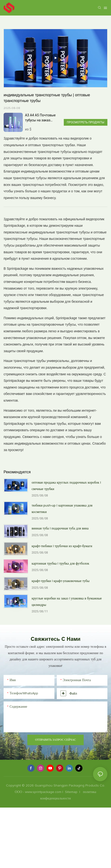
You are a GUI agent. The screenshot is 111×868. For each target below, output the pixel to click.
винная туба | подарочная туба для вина (60, 528)
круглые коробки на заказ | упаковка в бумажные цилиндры (67, 602)
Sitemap (71, 792)
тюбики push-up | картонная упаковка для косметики (62, 509)
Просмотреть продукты (86, 122)
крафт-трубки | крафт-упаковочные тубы (61, 581)
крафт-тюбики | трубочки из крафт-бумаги (62, 546)
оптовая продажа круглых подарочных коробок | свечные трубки (66, 486)
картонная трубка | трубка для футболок (60, 564)
